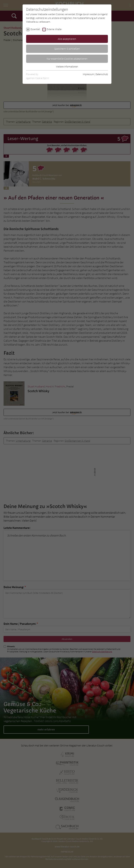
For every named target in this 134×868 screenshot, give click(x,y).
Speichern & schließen (67, 49)
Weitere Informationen (67, 67)
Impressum (88, 74)
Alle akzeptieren (67, 39)
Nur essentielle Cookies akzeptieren (67, 59)
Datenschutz (102, 74)
